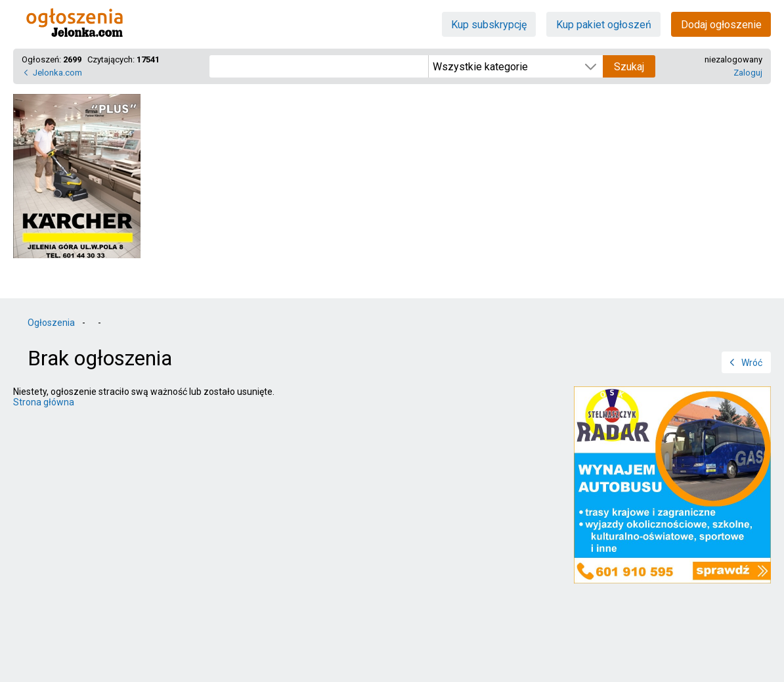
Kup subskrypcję (489, 25)
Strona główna (44, 402)
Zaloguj (748, 73)
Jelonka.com (57, 73)
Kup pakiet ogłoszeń (604, 25)
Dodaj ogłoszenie (721, 25)
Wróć (752, 363)
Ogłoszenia (51, 323)
